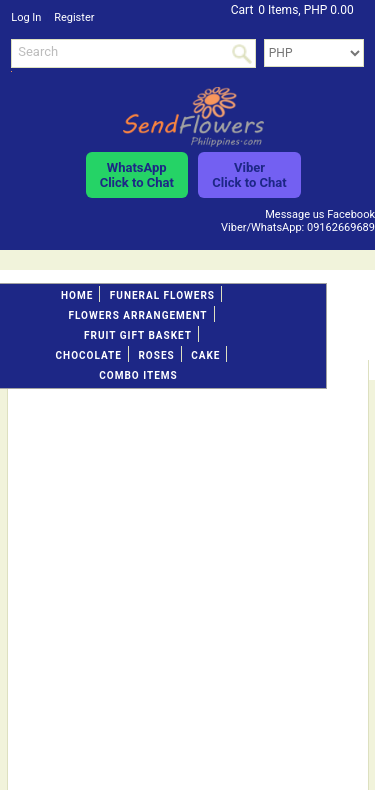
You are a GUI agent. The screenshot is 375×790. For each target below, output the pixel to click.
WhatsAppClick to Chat (137, 175)
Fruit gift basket (138, 335)
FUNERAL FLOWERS (162, 295)
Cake (205, 355)
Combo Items (138, 375)
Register (74, 17)
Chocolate (89, 355)
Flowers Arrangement (137, 315)
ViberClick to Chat (249, 175)
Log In (26, 17)
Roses (156, 355)
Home (77, 295)
